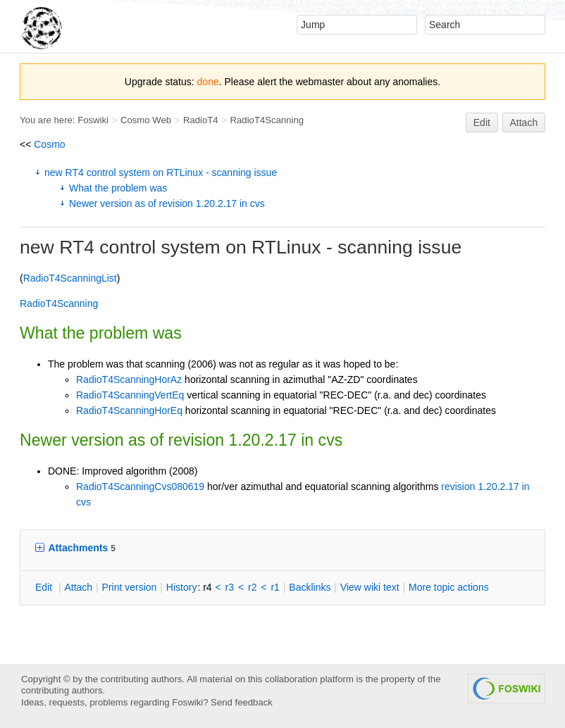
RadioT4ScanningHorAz (129, 379)
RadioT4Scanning (267, 120)
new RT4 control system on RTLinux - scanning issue (161, 172)
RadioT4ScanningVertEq (130, 395)
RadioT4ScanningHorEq (129, 410)
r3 (230, 587)
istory (182, 587)
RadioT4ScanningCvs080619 (140, 487)
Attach (524, 123)
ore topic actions (449, 587)
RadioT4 (201, 120)
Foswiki (93, 120)
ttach (78, 587)
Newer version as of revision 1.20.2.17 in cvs (167, 203)
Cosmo (49, 144)
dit (45, 587)
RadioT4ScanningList (70, 278)
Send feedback (242, 702)
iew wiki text (370, 587)
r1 (275, 587)
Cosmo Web (146, 120)
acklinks (310, 587)
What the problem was (118, 188)
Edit (482, 123)
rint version (130, 587)
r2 (252, 587)
